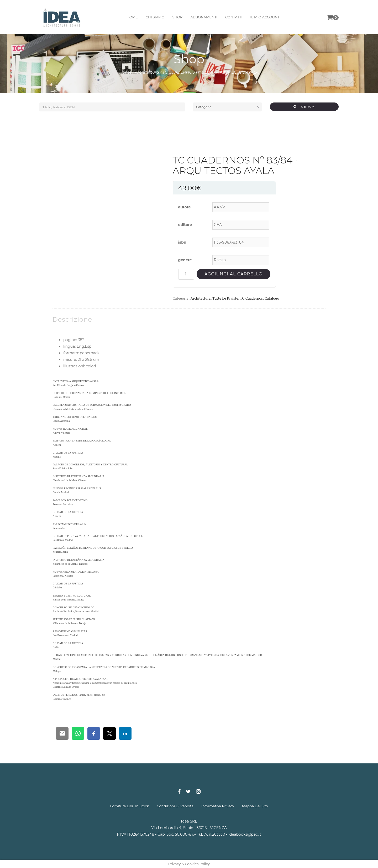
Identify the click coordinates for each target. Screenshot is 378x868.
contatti (234, 17)
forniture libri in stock (129, 806)
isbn (182, 242)
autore (185, 207)
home (132, 17)
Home (126, 72)
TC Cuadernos (251, 298)
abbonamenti (204, 17)
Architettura (147, 72)
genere (185, 260)
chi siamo (155, 17)
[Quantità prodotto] (186, 274)
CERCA (304, 107)
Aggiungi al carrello (233, 274)
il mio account (265, 17)
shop (177, 17)
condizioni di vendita (175, 806)
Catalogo (272, 298)
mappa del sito (255, 806)
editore (185, 225)
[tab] (72, 319)
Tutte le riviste (225, 298)
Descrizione (72, 319)
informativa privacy (218, 806)
